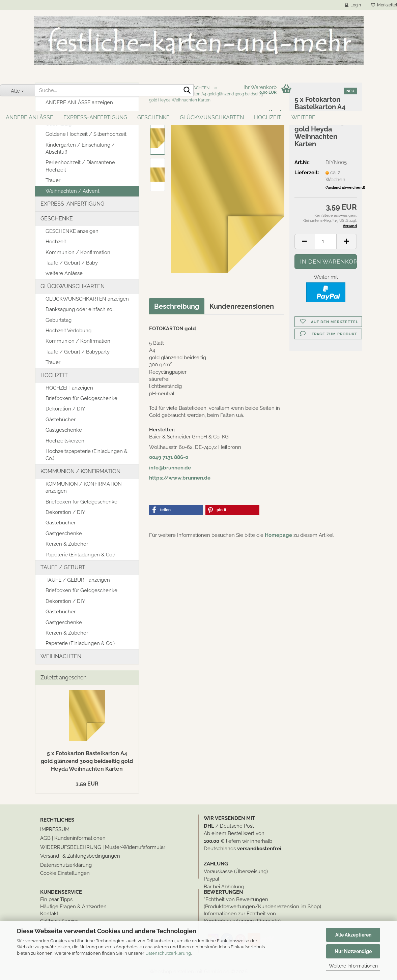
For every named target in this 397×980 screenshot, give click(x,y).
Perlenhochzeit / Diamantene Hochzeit (80, 166)
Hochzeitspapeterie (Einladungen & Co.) (87, 455)
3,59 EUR (87, 784)
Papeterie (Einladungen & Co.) (80, 555)
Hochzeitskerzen (65, 441)
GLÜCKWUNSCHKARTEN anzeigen (87, 299)
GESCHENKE (153, 117)
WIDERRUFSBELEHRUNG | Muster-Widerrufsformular (103, 847)
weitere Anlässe (64, 273)
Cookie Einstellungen (65, 873)
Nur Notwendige (353, 951)
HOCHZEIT (268, 117)
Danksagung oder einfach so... (80, 309)
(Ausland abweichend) (345, 188)
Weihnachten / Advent (73, 191)
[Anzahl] (326, 241)
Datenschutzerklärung (168, 953)
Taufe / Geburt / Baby (72, 263)
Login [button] (353, 5)
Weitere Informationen (353, 966)
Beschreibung (177, 306)
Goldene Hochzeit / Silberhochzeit (86, 134)
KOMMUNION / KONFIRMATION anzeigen (84, 487)
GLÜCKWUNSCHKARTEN (212, 117)
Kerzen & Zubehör (67, 544)
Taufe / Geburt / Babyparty (78, 352)
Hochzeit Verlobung (68, 331)
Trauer (53, 180)
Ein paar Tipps (56, 899)
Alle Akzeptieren (353, 935)
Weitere (303, 117)
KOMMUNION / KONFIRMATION (80, 471)
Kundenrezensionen (242, 306)
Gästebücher (61, 420)
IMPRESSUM (55, 829)
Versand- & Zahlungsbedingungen (80, 856)
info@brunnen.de (170, 468)
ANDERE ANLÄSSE (30, 117)
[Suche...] (17, 90)
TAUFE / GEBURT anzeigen (78, 580)
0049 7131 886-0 (169, 457)
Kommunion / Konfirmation (78, 252)
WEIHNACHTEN (61, 656)
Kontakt (49, 914)
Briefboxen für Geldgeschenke (81, 398)
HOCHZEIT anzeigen (69, 388)
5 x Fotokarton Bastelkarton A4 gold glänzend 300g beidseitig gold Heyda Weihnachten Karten (87, 761)
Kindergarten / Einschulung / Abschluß (80, 148)
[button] (305, 241)
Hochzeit (56, 242)
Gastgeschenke (64, 430)
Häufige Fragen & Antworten (73, 907)
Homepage (278, 535)
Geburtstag (59, 320)
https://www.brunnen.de (180, 478)
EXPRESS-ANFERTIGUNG (95, 117)
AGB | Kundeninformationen (73, 838)
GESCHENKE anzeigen (72, 231)
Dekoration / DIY (65, 409)
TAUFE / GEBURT (63, 567)
